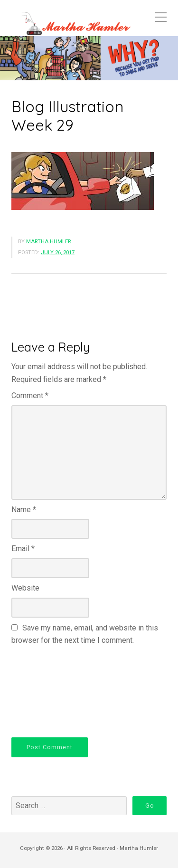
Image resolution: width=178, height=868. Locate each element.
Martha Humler (48, 242)
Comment (30, 396)
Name (24, 510)
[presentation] (50, 690)
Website (25, 588)
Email (23, 548)
